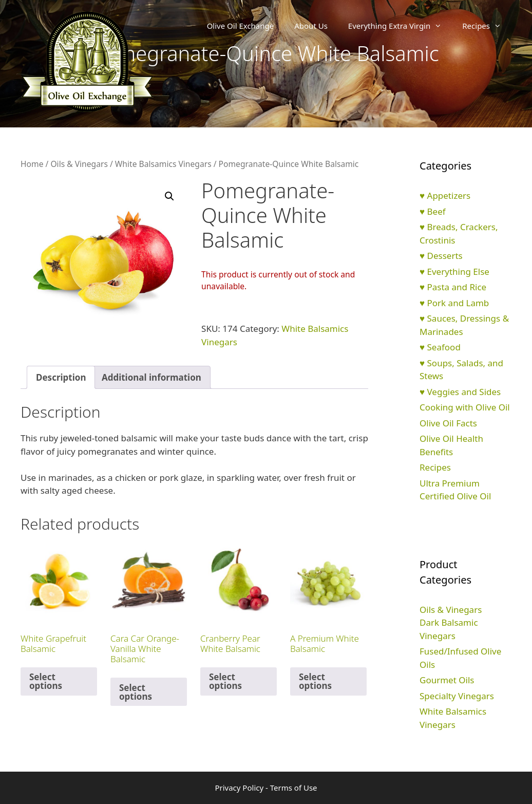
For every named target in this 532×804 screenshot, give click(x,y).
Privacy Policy (239, 788)
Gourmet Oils (447, 680)
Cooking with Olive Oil (465, 407)
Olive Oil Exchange (241, 26)
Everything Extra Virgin (400, 26)
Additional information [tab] (151, 377)
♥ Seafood (440, 347)
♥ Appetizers (445, 195)
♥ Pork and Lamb (454, 303)
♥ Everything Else (454, 272)
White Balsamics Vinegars (163, 164)
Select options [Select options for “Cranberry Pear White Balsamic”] (225, 681)
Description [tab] (61, 377)
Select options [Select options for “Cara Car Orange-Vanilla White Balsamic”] (136, 692)
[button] (169, 196)
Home (32, 164)
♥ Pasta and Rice (453, 287)
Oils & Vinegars (79, 164)
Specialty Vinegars (457, 696)
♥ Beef (433, 211)
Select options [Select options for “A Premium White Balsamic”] (315, 681)
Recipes (487, 26)
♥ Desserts (441, 256)
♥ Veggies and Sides (460, 392)
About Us (311, 26)
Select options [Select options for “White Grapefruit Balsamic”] (46, 681)
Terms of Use (294, 788)
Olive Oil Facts (448, 423)
